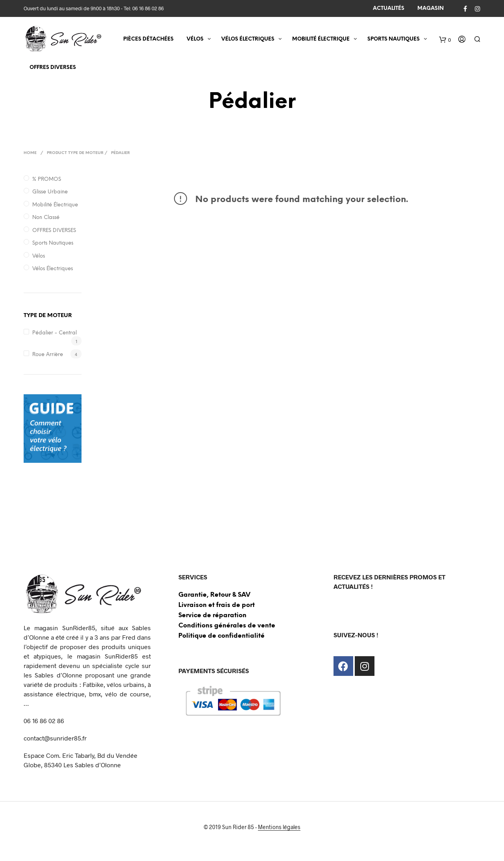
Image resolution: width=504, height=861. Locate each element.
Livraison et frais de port (217, 605)
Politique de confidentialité (221, 636)
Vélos (39, 256)
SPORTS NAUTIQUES (394, 40)
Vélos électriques (53, 269)
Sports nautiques (53, 243)
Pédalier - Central (55, 333)
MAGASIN (431, 8)
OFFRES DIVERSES (53, 68)
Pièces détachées (148, 40)
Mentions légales (279, 827)
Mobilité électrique (55, 205)
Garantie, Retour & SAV (214, 595)
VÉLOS (195, 40)
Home (30, 153)
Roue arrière (48, 355)
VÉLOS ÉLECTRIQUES (248, 40)
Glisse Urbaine (50, 192)
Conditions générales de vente (227, 626)
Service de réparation (212, 615)
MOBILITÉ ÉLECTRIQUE (321, 40)
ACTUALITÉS (389, 8)
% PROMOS (47, 179)
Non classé (46, 218)
